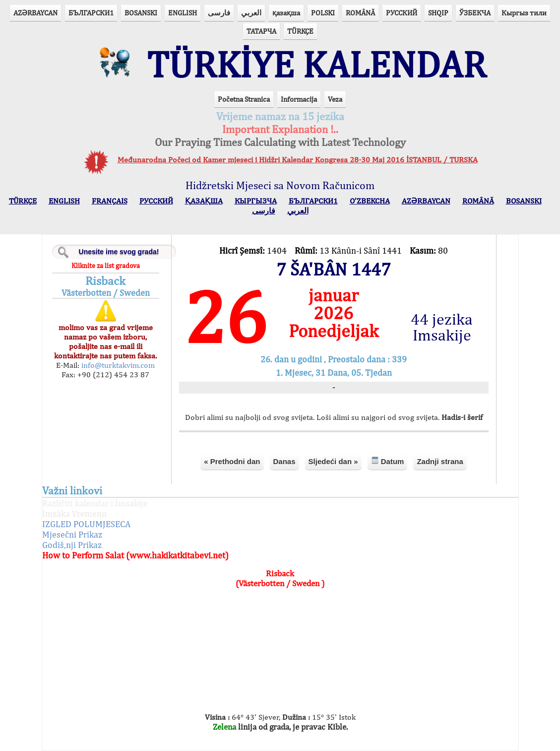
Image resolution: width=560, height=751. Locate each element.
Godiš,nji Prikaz (72, 545)
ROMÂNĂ (360, 13)
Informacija (299, 99)
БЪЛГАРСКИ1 (91, 13)
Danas (284, 461)
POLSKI (323, 13)
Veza (335, 99)
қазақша (286, 13)
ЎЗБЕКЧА (475, 13)
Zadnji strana (440, 461)
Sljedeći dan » (333, 461)
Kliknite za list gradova (106, 266)
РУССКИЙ (402, 13)
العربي (251, 13)
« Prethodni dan (232, 461)
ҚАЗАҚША (204, 201)
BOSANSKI (141, 13)
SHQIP (438, 13)
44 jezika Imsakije (442, 327)
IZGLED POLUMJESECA (86, 524)
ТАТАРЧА (261, 31)
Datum (388, 461)
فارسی (219, 13)
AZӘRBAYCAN (35, 13)
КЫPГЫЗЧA (256, 201)
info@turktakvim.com (117, 365)
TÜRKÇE (300, 31)
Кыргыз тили (524, 13)
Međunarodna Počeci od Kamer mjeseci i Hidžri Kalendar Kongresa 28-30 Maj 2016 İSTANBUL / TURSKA (298, 160)
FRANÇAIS (110, 201)
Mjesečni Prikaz (72, 534)
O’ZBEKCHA (370, 201)
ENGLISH (183, 13)
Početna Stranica (244, 99)
